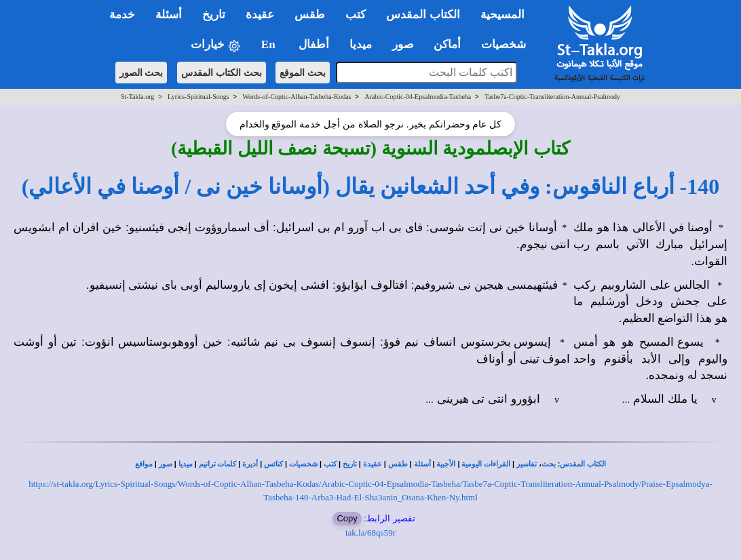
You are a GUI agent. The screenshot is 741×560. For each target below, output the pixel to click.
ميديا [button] (361, 44)
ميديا (186, 464)
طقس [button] (310, 15)
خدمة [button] (122, 15)
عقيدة (373, 464)
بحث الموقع (303, 73)
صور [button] (403, 44)
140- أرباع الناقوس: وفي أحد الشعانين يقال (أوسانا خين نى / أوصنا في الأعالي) (371, 186)
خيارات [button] (216, 45)
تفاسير (527, 464)
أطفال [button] (314, 44)
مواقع (144, 464)
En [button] (270, 44)
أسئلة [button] (169, 15)
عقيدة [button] (260, 15)
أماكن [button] (447, 44)
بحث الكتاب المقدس (222, 73)
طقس (398, 464)
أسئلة (422, 464)
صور (166, 464)
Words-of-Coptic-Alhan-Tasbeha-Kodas (297, 97)
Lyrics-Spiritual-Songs (198, 97)
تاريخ (350, 464)
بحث (549, 464)
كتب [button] (356, 15)
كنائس (273, 464)
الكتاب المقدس (583, 464)
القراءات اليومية (486, 464)
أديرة (250, 464)
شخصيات (303, 464)
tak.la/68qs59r (370, 533)
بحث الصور (141, 73)
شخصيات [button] (508, 44)
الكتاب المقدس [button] (423, 15)
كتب (330, 464)
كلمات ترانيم (218, 464)
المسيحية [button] (502, 15)
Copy (347, 518)
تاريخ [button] (214, 15)
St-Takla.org (137, 97)
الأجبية (446, 464)
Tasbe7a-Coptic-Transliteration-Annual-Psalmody (552, 97)
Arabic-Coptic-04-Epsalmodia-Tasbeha (418, 97)
